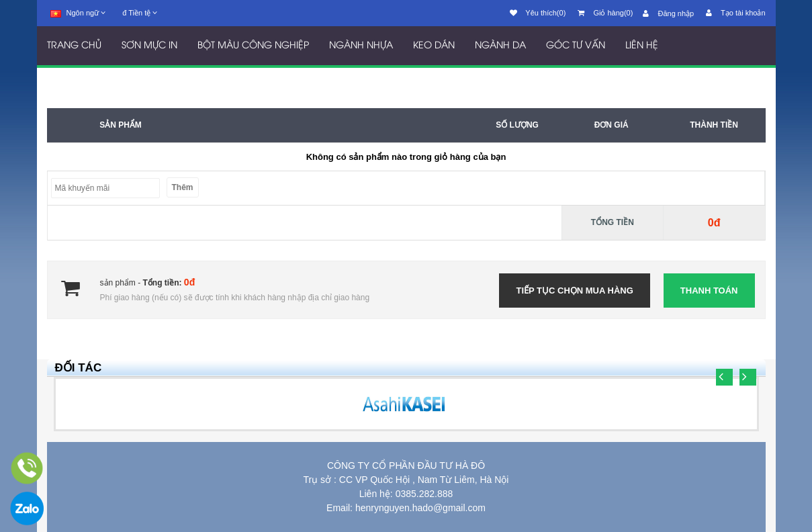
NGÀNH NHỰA (361, 46)
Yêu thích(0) (538, 13)
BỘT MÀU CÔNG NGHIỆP (253, 46)
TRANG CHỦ (74, 46)
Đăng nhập (668, 13)
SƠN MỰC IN (149, 46)
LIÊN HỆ (642, 46)
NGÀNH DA (500, 46)
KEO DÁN (434, 46)
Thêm (183, 187)
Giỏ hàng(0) (605, 13)
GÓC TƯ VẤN (576, 46)
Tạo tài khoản (735, 13)
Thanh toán (709, 291)
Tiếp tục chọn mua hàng (574, 291)
